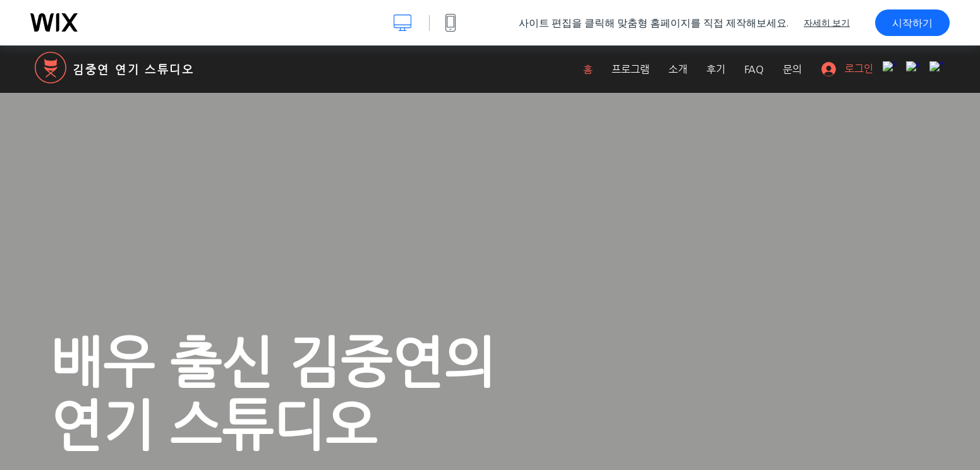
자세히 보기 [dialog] (827, 23)
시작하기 (912, 23)
